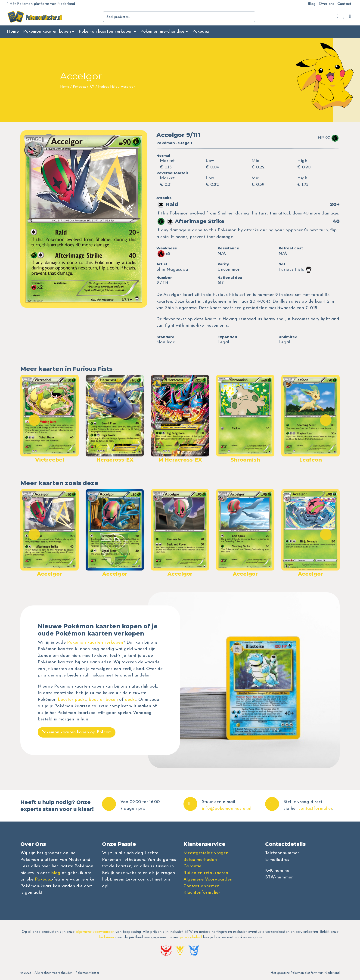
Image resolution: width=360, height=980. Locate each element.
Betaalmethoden (200, 860)
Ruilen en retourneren (206, 873)
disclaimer (106, 937)
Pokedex (201, 32)
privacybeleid (191, 937)
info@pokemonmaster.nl (227, 809)
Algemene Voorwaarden (208, 879)
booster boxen (103, 700)
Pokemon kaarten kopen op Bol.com (76, 732)
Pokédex (43, 879)
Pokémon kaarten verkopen (95, 643)
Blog (312, 4)
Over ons (326, 4)
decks (131, 700)
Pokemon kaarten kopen (47, 32)
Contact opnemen (202, 886)
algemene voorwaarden (95, 932)
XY (92, 87)
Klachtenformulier (202, 893)
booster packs (72, 700)
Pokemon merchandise (162, 32)
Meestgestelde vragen (206, 853)
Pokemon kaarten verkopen (106, 32)
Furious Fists (108, 87)
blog (56, 873)
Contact (344, 4)
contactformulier (315, 809)
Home (13, 32)
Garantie (192, 866)
